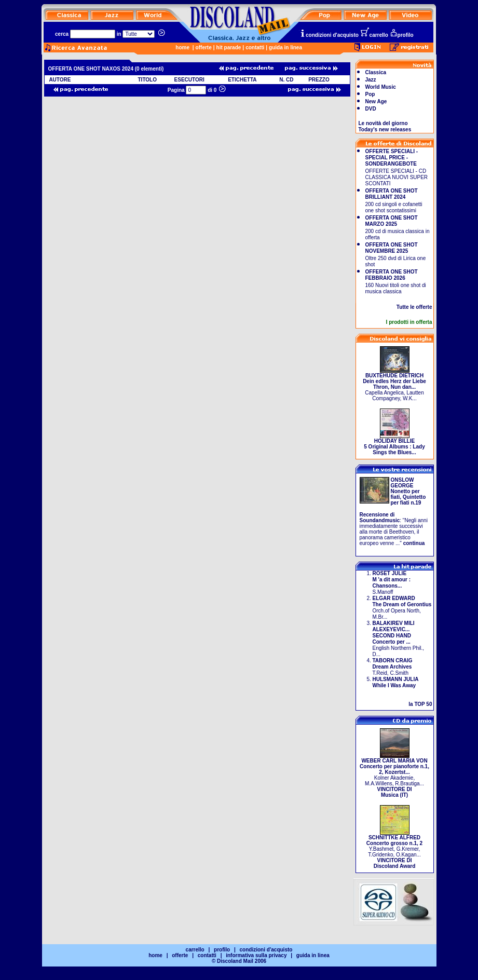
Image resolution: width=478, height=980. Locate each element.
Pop (370, 94)
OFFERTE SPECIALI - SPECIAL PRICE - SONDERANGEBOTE (392, 158)
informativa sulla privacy (256, 955)
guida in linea (285, 47)
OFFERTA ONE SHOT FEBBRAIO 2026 (392, 275)
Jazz (371, 80)
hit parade (229, 47)
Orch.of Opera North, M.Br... (402, 608)
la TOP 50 (420, 704)
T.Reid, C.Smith (393, 667)
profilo (402, 35)
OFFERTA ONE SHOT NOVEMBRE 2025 (392, 248)
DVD (371, 109)
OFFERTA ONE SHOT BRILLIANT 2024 (392, 194)
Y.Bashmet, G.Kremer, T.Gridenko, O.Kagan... (394, 849)
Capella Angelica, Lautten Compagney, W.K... (394, 385)
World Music (381, 87)
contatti (255, 47)
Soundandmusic (380, 520)
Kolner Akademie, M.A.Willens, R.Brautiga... (394, 775)
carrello (374, 35)
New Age (376, 101)
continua (414, 543)
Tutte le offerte (414, 307)
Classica (376, 72)
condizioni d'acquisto (329, 35)
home (182, 47)
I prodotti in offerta (409, 322)
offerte (204, 47)
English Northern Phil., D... (399, 639)
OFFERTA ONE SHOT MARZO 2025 (392, 221)
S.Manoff (392, 583)
